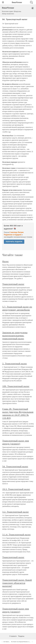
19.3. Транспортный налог (16, 489)
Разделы (21, 636)
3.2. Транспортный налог (16, 512)
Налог (6, 261)
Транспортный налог (13, 284)
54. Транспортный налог (15, 466)
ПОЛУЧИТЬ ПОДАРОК (14, 242)
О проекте (13, 636)
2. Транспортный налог (15, 364)
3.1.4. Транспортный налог (17, 535)
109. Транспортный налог (16, 386)
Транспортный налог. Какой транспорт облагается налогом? (17, 583)
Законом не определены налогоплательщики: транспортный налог (15, 336)
